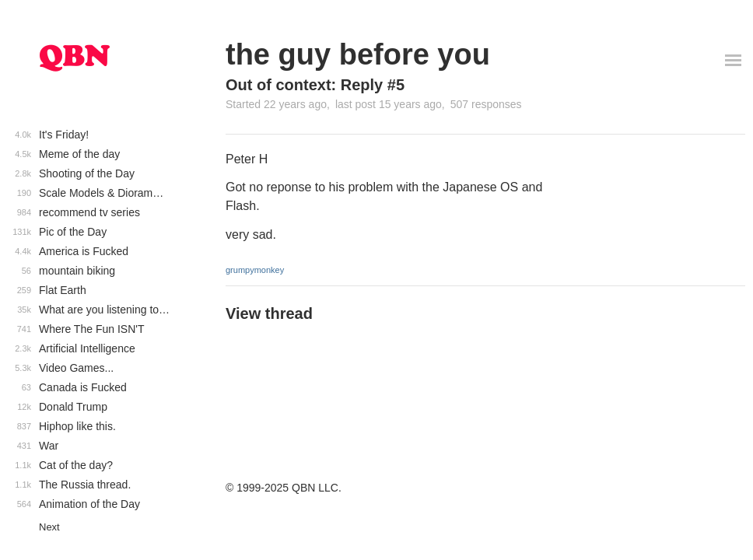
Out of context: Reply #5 (315, 85)
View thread (269, 313)
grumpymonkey (255, 270)
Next (49, 527)
